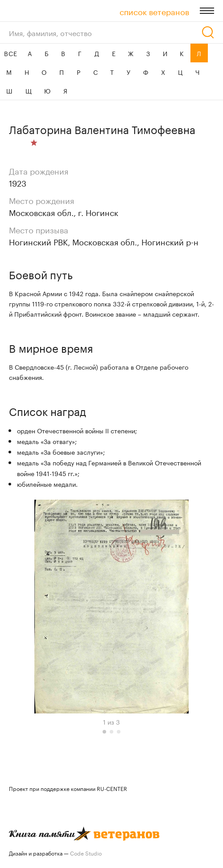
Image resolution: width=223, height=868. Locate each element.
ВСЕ (10, 53)
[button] (104, 732)
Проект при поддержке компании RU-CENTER (68, 788)
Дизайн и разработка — (55, 853)
